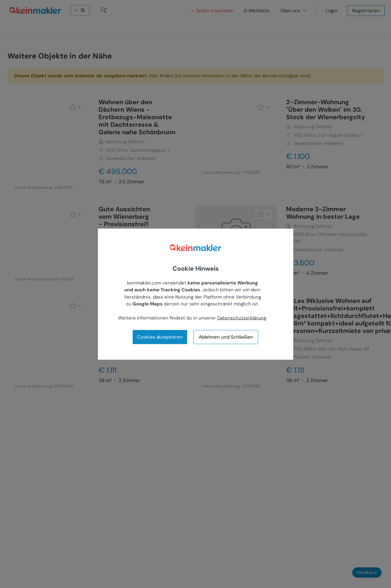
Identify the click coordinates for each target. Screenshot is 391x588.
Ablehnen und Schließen (226, 337)
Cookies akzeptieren (160, 337)
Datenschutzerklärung (242, 318)
